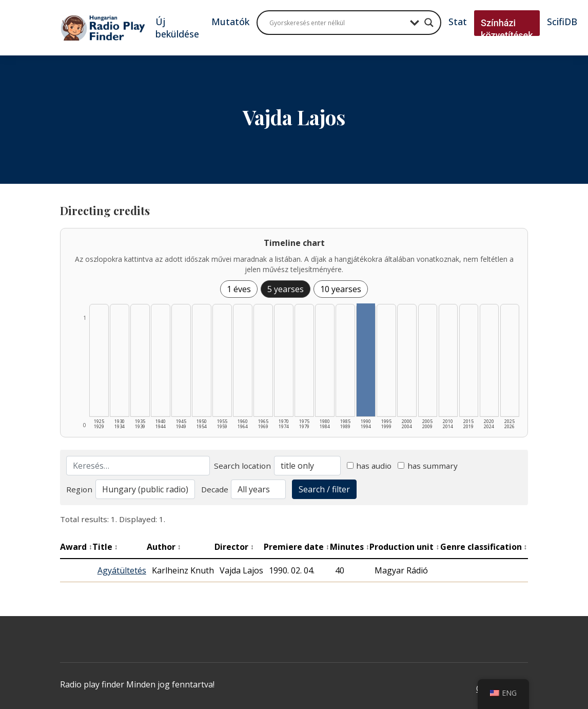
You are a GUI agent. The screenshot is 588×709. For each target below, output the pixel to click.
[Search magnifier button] (429, 23)
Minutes (350, 547)
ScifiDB (562, 22)
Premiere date (297, 547)
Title (105, 547)
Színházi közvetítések (507, 29)
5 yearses (286, 289)
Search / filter (324, 489)
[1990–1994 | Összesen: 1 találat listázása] (366, 360)
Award (76, 547)
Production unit (404, 547)
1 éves (239, 289)
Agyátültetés (122, 570)
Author (164, 547)
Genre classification (484, 547)
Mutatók (230, 22)
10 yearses (341, 289)
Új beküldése (177, 28)
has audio (369, 466)
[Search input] (337, 23)
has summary (428, 466)
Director (234, 547)
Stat (458, 22)
